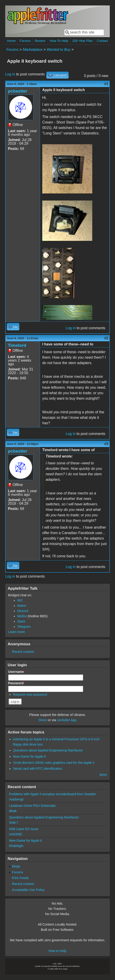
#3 (106, 444)
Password (17, 683)
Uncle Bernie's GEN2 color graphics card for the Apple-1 (54, 763)
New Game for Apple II (29, 756)
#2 (106, 338)
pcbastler (18, 91)
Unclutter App (67, 720)
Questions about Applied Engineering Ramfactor (48, 750)
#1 (106, 84)
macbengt (16, 799)
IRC (20, 600)
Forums (25, 41)
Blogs (16, 866)
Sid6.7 (14, 823)
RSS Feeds (20, 878)
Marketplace (33, 50)
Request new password (30, 694)
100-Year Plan (83, 41)
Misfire (22, 616)
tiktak (13, 811)
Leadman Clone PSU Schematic (32, 806)
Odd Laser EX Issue (24, 829)
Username (17, 672)
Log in (10, 74)
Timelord (17, 345)
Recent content (23, 652)
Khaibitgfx (16, 846)
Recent (40, 41)
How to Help (57, 951)
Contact (102, 41)
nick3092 (16, 834)
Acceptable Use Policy (28, 890)
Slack (21, 621)
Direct (43, 720)
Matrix (22, 606)
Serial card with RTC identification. (38, 769)
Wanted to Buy (59, 50)
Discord (23, 611)
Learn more (17, 632)
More (103, 775)
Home (11, 41)
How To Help (59, 41)
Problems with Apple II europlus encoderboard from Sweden (53, 794)
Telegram (24, 627)
